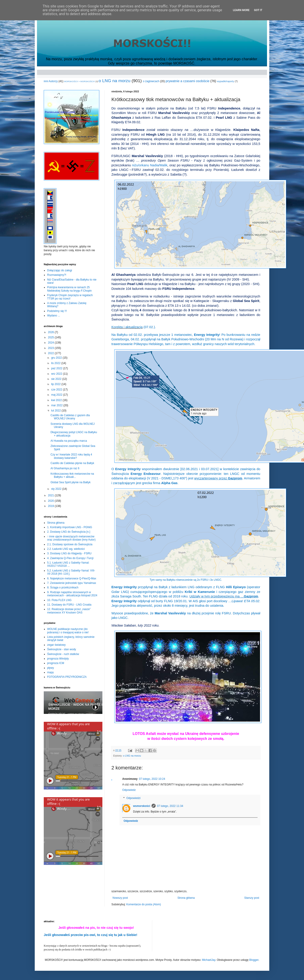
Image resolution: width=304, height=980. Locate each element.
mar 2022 (57, 405)
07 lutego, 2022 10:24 (152, 779)
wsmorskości (142, 806)
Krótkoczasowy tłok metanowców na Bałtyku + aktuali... (72, 475)
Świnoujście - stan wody (62, 649)
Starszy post (252, 898)
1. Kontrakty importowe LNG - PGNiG (70, 527)
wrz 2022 (57, 374)
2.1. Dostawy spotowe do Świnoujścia (70, 544)
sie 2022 (57, 379)
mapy (50, 672)
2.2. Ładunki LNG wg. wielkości (66, 549)
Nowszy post (120, 898)
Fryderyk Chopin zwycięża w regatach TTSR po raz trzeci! (70, 297)
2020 (51, 501)
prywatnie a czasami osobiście (187, 81)
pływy (51, 668)
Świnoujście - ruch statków (63, 654)
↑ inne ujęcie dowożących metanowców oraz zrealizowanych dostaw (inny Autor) (71, 538)
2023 (51, 348)
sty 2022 (57, 489)
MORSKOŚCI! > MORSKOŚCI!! (79, 81)
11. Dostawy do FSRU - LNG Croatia (69, 605)
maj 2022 (57, 395)
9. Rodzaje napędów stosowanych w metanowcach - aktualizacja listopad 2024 (72, 594)
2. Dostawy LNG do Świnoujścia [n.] (69, 532)
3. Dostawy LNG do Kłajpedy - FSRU (69, 553)
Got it (258, 10)
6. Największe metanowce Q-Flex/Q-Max (72, 578)
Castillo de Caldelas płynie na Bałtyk (72, 463)
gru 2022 (57, 358)
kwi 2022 (57, 400)
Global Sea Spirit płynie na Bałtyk (70, 482)
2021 (51, 495)
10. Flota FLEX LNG (59, 600)
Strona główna (186, 898)
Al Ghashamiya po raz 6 (65, 468)
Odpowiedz (129, 790)
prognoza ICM (56, 663)
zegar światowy (56, 645)
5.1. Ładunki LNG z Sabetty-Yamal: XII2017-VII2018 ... (68, 564)
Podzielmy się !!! (57, 311)
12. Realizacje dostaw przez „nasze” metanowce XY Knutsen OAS (69, 611)
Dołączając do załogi (60, 270)
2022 (51, 353)
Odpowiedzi (133, 798)
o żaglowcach (151, 81)
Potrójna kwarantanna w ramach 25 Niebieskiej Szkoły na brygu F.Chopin (69, 289)
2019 (51, 506)
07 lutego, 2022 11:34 (170, 806)
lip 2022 (56, 384)
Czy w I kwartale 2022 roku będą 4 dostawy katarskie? (71, 456)
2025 (51, 337)
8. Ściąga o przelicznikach (63, 588)
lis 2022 (56, 363)
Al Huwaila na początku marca (69, 441)
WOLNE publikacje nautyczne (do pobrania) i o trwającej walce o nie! (68, 631)
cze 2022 (57, 390)
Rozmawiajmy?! (57, 275)
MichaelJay (208, 960)
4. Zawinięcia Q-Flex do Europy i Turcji (70, 558)
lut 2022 (56, 411)
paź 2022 (57, 368)
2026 (51, 332)
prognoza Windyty (58, 659)
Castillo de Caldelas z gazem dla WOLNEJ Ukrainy (70, 417)
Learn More (241, 10)
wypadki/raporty (226, 81)
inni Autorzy (51, 81)
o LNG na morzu (114, 81)
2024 (51, 343)
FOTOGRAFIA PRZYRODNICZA (67, 677)
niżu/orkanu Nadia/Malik (150, 165)
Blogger (254, 960)
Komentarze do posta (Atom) (144, 904)
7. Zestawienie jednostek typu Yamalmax (72, 583)
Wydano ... (54, 316)
